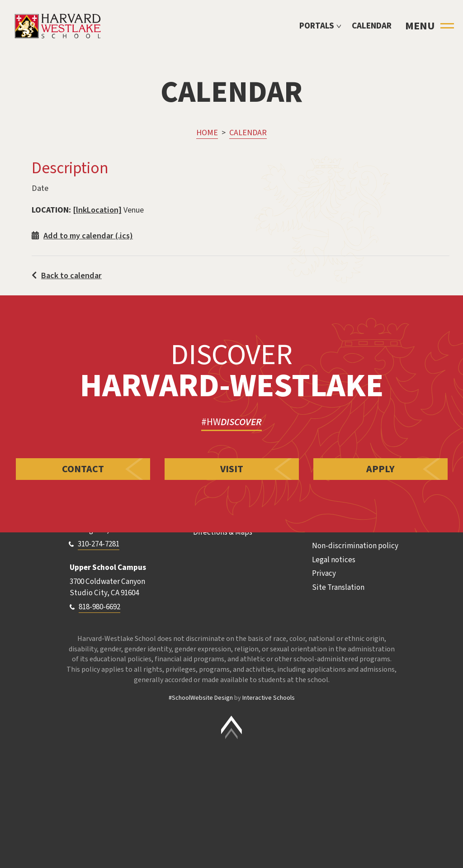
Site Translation (338, 588)
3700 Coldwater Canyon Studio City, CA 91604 (107, 588)
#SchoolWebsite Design (201, 698)
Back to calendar (67, 275)
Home (207, 133)
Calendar (372, 26)
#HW (231, 422)
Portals (317, 26)
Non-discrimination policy (355, 546)
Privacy (324, 574)
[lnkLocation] (97, 210)
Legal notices (334, 560)
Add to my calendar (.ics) (82, 236)
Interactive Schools (269, 698)
